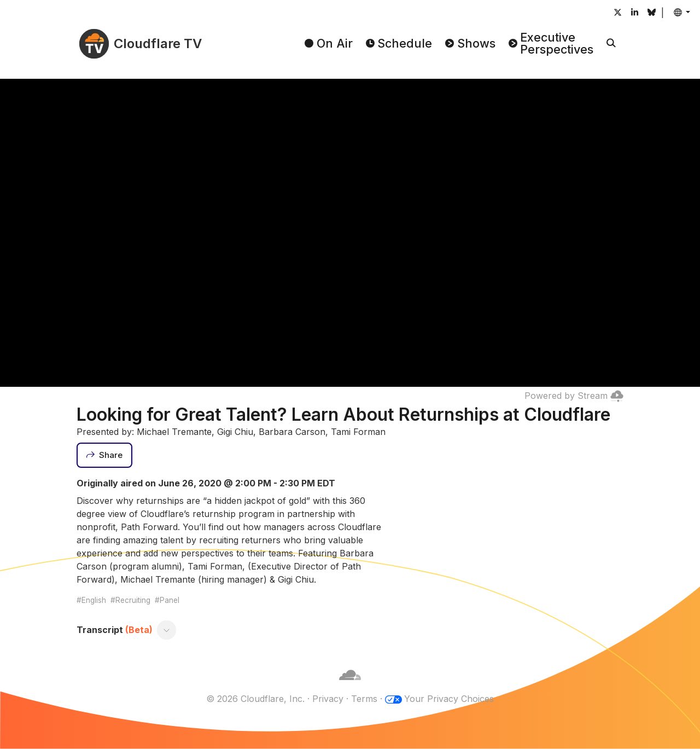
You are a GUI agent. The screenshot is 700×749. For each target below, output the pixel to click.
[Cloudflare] (350, 686)
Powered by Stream (574, 396)
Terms (364, 699)
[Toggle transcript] (167, 630)
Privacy (328, 699)
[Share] (104, 455)
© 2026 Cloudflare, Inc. (255, 699)
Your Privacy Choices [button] (449, 699)
